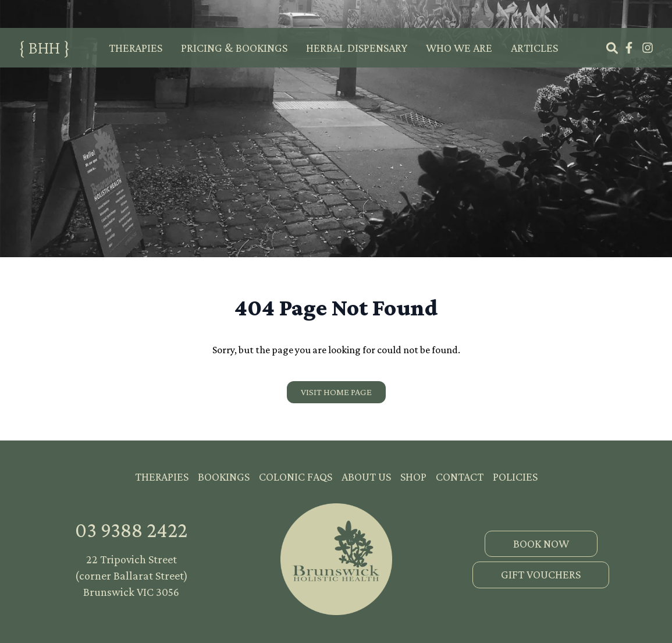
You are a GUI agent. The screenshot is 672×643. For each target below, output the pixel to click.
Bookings (224, 477)
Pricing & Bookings (234, 48)
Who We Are (459, 48)
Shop (413, 477)
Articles (534, 48)
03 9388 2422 (131, 530)
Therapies (136, 48)
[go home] (336, 559)
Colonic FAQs (296, 477)
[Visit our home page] (336, 392)
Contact (460, 477)
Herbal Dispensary (357, 48)
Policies (515, 477)
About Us (366, 477)
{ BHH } (44, 47)
